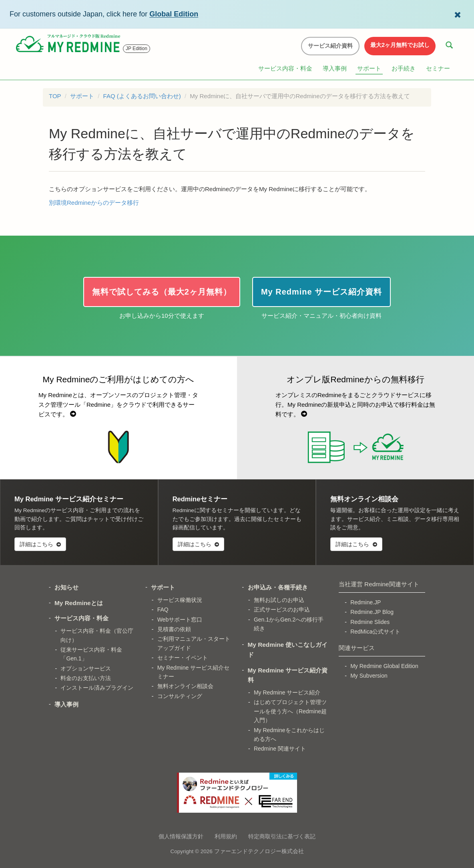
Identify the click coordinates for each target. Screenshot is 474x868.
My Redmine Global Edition (384, 666)
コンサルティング (180, 696)
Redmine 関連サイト (280, 749)
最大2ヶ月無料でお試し (400, 45)
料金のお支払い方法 (86, 678)
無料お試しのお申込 (279, 600)
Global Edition (174, 14)
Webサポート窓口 (180, 620)
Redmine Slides (370, 622)
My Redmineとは (79, 603)
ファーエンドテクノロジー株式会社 (259, 851)
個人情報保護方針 (181, 836)
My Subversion (369, 676)
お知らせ (66, 587)
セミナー (438, 68)
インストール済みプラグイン (97, 688)
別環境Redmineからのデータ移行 (94, 203)
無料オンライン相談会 (185, 686)
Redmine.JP (366, 602)
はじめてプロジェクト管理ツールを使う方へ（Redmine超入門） (290, 711)
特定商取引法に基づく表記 (282, 836)
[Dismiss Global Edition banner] (458, 14)
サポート (369, 68)
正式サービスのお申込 (282, 610)
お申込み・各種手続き (278, 587)
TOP (55, 96)
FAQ (163, 610)
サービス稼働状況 (180, 600)
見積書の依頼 (174, 629)
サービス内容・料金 (285, 68)
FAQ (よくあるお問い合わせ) (142, 96)
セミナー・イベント (183, 658)
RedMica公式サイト (375, 632)
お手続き (404, 68)
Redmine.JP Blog (372, 612)
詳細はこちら (40, 544)
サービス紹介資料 (330, 46)
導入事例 (335, 68)
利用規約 (226, 836)
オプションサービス (86, 668)
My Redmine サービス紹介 (287, 692)
